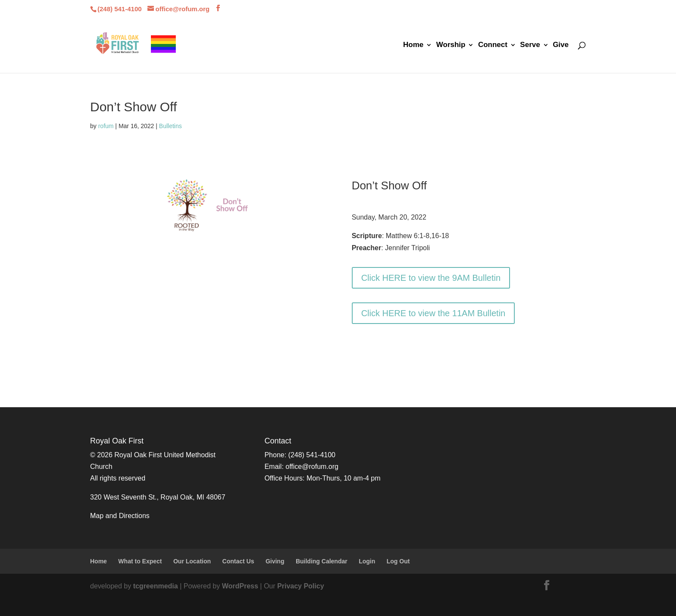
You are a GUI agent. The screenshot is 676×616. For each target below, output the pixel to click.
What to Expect (140, 561)
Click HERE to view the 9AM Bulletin (431, 278)
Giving (275, 561)
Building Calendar (322, 561)
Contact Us (238, 561)
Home (413, 45)
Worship (451, 45)
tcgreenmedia (156, 586)
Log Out (398, 561)
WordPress (240, 586)
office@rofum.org (312, 467)
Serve (530, 45)
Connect (493, 45)
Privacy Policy (301, 586)
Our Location (192, 561)
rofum (106, 126)
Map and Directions (120, 516)
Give (561, 45)
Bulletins (171, 126)
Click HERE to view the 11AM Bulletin (433, 313)
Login (367, 561)
